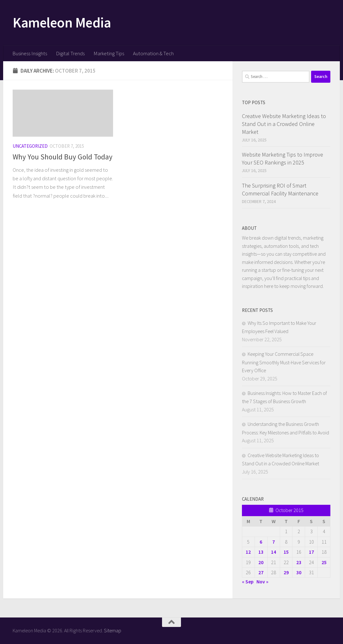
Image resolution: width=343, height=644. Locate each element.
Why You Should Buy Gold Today (63, 157)
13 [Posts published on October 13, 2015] (261, 552)
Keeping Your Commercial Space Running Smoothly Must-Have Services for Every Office (284, 362)
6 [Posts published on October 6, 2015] (261, 542)
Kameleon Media (62, 22)
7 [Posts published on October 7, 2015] (274, 542)
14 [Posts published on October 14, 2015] (274, 552)
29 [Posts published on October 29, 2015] (286, 572)
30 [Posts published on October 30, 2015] (299, 572)
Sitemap (113, 630)
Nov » (262, 581)
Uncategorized (30, 146)
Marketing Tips (109, 53)
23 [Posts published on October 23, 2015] (299, 562)
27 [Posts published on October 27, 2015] (261, 572)
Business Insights (30, 53)
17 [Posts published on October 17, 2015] (311, 552)
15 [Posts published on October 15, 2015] (286, 552)
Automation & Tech (153, 53)
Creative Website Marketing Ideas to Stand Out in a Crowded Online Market (284, 124)
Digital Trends (70, 53)
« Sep (248, 581)
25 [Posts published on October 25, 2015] (324, 562)
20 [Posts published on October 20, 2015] (261, 562)
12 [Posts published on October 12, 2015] (248, 552)
